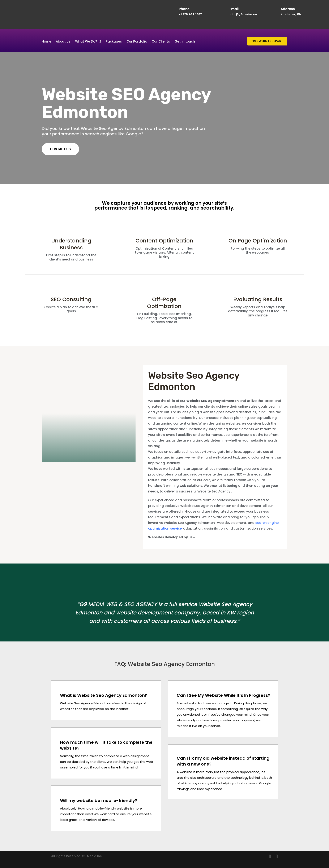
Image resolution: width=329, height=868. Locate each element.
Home (46, 42)
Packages (114, 42)
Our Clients (161, 42)
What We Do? (86, 42)
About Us (63, 42)
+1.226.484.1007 (190, 14)
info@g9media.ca (243, 14)
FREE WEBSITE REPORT (267, 41)
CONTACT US (60, 149)
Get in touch (185, 42)
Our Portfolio (137, 42)
